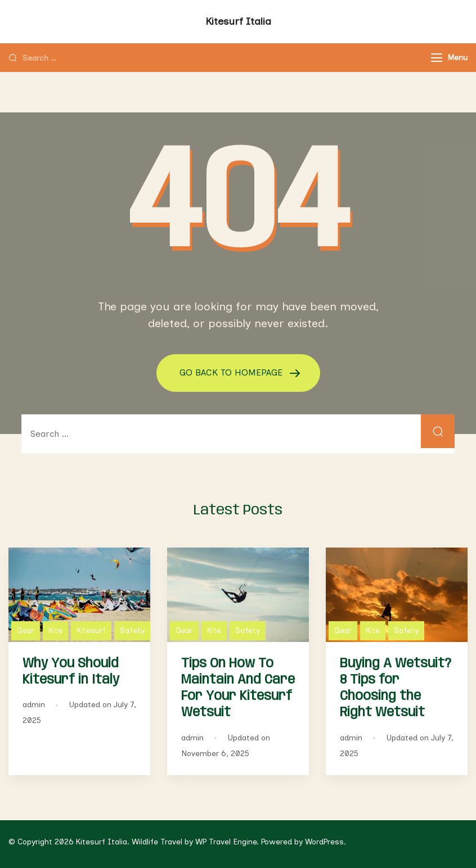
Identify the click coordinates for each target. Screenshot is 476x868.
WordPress (324, 842)
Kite (55, 630)
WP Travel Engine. (227, 842)
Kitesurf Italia (238, 21)
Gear (26, 630)
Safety (132, 630)
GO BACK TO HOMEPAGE (232, 372)
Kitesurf (91, 630)
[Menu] (437, 58)
